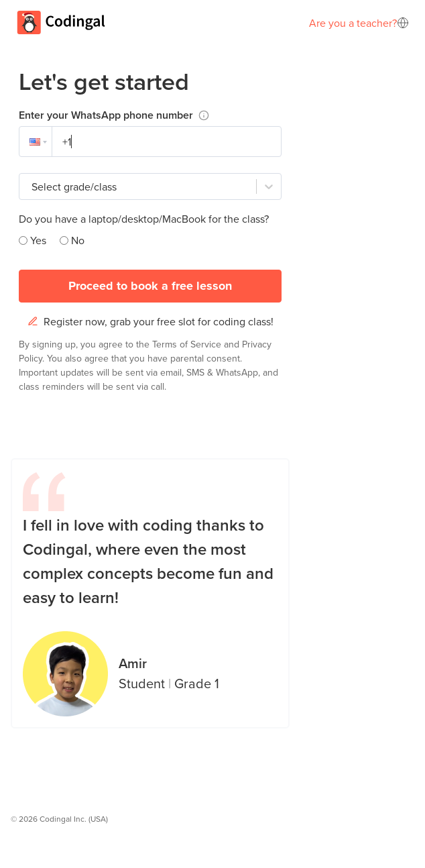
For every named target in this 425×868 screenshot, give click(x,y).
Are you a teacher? (353, 23)
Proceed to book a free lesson (150, 286)
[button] (36, 142)
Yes (38, 240)
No (78, 240)
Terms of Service (188, 344)
